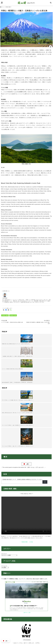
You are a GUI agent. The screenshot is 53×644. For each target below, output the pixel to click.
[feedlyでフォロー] (11, 309)
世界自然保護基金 (27, 557)
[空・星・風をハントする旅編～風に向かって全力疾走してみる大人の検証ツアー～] (8, 356)
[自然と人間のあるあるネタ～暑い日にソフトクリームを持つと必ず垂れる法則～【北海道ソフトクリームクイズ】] (20, 356)
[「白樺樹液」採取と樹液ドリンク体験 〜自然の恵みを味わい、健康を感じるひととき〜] (20, 338)
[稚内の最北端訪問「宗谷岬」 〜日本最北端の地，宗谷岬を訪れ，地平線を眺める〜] (45, 338)
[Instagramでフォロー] (8, 309)
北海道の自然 (13, 315)
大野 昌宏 (5, 298)
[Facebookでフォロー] (6, 309)
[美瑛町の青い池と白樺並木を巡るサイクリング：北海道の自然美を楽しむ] (8, 338)
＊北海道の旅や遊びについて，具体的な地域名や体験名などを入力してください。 (22, 397)
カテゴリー (4, 471)
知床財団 (27, 579)
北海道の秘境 (5, 315)
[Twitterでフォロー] (4, 309)
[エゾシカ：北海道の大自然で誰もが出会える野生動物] (33, 338)
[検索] (45, 399)
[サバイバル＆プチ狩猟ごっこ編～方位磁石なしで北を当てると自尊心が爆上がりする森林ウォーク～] (33, 356)
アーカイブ (4, 483)
